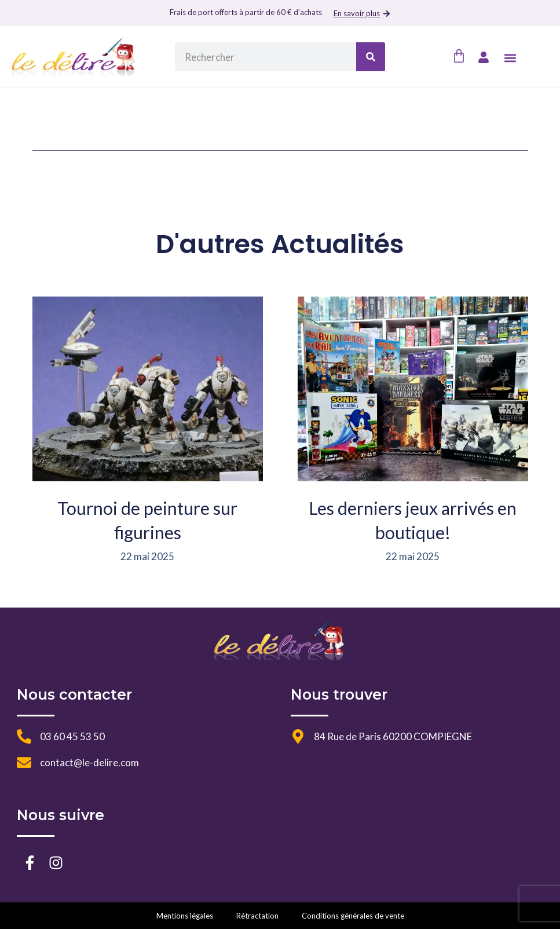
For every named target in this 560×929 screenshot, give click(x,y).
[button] (510, 58)
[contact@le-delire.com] (24, 762)
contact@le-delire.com (89, 762)
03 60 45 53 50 (72, 736)
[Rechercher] (371, 57)
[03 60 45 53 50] (24, 736)
